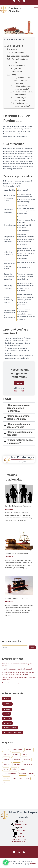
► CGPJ (7, 719)
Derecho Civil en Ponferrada (15, 48)
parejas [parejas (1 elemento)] (14, 769)
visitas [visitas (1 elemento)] (27, 778)
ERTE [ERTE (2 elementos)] (25, 755)
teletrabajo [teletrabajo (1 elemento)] (23, 774)
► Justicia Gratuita (10, 728)
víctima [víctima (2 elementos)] (6, 783)
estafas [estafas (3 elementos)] (6, 759)
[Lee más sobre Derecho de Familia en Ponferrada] (19, 493)
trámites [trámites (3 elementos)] (7, 778)
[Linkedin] (24, 1)
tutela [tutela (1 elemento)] (14, 778)
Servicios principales (20, 56)
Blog (19, 827)
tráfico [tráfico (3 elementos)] (31, 774)
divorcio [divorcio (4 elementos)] (16, 755)
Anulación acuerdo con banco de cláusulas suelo (17, 669)
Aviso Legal (19, 837)
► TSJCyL (7, 723)
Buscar (32, 647)
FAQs (13, 75)
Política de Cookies (19, 839)
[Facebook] (14, 1)
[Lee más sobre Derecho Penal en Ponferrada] (19, 541)
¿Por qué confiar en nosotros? (20, 61)
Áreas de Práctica (19, 824)
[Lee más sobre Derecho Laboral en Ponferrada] (19, 586)
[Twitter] (19, 1)
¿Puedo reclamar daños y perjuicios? (22, 105)
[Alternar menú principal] (36, 10)
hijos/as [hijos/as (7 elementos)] (27, 759)
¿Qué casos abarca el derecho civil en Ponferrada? (23, 81)
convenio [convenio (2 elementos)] (7, 750)
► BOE (6, 698)
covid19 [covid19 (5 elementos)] (29, 750)
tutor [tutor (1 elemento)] (21, 778)
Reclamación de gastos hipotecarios (13, 683)
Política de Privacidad (19, 842)
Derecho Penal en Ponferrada (16, 553)
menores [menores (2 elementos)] (17, 764)
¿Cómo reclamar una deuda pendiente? (23, 88)
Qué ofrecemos (18, 53)
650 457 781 (19, 391)
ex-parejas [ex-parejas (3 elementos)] (16, 759)
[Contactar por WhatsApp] (6, 862)
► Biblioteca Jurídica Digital (13, 732)
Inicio (19, 821)
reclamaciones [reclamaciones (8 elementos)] (10, 774)
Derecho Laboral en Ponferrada (17, 598)
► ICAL (7, 714)
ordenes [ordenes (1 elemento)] (6, 769)
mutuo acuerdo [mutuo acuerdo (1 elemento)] (28, 764)
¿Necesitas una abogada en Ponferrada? (18, 68)
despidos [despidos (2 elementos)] (7, 755)
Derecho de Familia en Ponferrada (18, 506)
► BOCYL (7, 704)
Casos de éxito (19, 831)
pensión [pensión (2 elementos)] (22, 769)
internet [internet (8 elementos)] (7, 764)
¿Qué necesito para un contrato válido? (24, 93)
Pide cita (19, 383)
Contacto (19, 834)
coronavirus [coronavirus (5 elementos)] (18, 750)
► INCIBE (7, 709)
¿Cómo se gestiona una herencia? (22, 99)
